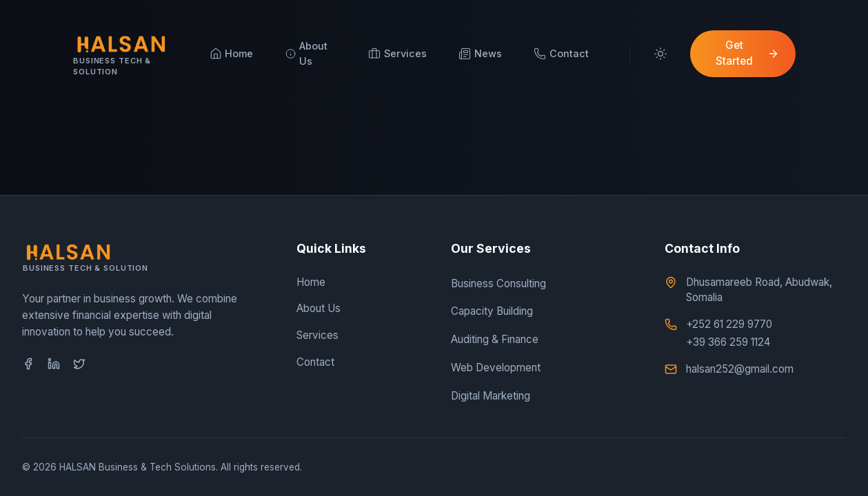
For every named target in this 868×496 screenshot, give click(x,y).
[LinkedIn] (54, 364)
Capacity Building (492, 311)
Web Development (496, 368)
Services (317, 335)
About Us (319, 308)
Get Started (747, 53)
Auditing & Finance (495, 339)
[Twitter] (79, 364)
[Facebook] (28, 364)
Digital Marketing (491, 396)
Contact (315, 362)
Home (311, 282)
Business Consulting (498, 283)
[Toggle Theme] (660, 53)
